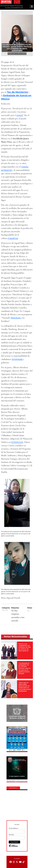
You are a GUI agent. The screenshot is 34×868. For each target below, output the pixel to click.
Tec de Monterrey (17, 92)
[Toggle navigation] (32, 6)
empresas (17, 359)
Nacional (5, 610)
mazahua (13, 238)
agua (20, 115)
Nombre (11, 835)
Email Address (14, 829)
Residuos (16, 318)
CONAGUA (17, 442)
